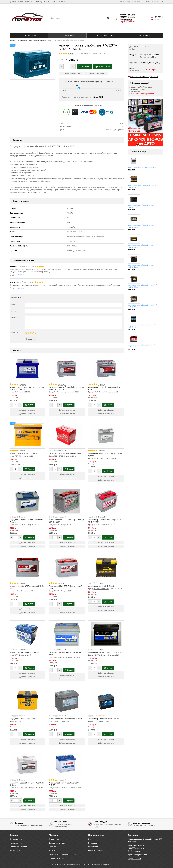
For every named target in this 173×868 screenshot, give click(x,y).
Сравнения (93, 847)
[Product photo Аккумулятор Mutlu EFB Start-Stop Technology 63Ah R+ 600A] (67, 501)
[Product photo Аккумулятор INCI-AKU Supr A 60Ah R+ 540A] (106, 634)
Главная (12, 40)
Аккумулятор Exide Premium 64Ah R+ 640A (66, 719)
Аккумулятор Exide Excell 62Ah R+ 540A (104, 719)
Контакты (53, 851)
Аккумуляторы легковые (37, 40)
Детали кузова (16, 839)
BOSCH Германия (21, 788)
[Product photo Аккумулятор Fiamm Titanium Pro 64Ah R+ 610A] (106, 369)
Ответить (21, 275)
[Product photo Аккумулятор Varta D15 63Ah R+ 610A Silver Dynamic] (106, 435)
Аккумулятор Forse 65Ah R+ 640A (23, 719)
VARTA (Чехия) (99, 458)
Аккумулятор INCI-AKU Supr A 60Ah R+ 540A (106, 652)
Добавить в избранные (71, 73)
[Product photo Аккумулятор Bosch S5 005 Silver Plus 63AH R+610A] (27, 764)
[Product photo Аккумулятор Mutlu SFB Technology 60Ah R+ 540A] (27, 568)
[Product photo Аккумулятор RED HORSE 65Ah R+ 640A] (67, 435)
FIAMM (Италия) (60, 392)
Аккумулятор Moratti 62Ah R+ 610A (102, 586)
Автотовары (15, 851)
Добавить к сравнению (96, 73)
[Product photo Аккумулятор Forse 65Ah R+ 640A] (27, 700)
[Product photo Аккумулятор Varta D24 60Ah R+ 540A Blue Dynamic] (27, 501)
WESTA (87, 53)
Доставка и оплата (57, 843)
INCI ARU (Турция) (61, 657)
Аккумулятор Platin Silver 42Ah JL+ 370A (142, 167)
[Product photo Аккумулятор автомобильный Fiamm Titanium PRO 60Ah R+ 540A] (67, 369)
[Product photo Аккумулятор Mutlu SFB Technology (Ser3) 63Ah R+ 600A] (106, 501)
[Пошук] (108, 18)
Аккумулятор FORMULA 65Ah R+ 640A (25, 453)
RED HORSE (59, 456)
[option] (146, 123)
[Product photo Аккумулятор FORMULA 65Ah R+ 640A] (27, 435)
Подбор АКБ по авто (18, 847)
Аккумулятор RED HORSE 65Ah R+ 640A (65, 453)
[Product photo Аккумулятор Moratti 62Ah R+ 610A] (106, 568)
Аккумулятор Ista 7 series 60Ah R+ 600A (25, 652)
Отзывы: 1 (23, 451)
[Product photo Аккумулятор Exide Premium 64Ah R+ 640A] (67, 700)
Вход (90, 839)
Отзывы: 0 (62, 451)
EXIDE (56, 721)
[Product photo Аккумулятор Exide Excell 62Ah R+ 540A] (106, 700)
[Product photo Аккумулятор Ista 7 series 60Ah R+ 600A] (27, 634)
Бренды (52, 847)
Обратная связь (134, 859)
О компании (54, 839)
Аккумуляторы (22, 40)
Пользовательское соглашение (62, 855)
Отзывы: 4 (23, 384)
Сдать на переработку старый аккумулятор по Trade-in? (88, 81)
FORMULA (19, 456)
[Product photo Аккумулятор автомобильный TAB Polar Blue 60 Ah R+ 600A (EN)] (27, 369)
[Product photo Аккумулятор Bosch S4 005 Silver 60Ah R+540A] (67, 764)
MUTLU (57, 525)
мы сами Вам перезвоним (144, 94)
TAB (16, 392)
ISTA (17, 655)
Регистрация (94, 843)
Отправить (30, 339)
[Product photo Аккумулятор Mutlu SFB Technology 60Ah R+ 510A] (67, 568)
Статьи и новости (56, 858)
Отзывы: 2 (72, 53)
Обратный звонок (127, 22)
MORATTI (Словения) (101, 589)
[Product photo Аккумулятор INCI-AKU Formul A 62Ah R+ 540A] (67, 634)
